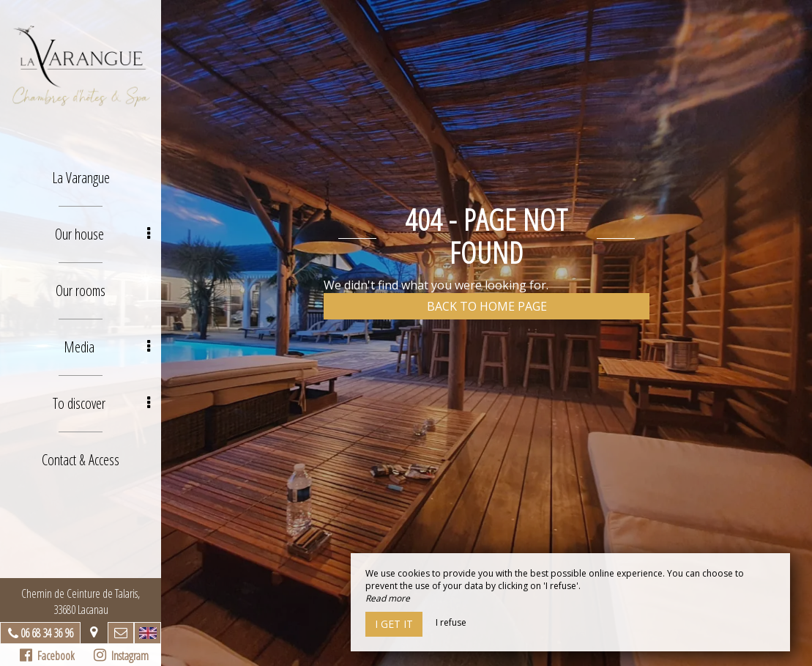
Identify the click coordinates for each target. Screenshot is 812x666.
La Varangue (81, 178)
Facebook (47, 656)
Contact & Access (81, 460)
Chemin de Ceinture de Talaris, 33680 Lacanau (81, 602)
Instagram (121, 656)
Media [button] (107, 347)
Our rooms (81, 291)
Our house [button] (103, 234)
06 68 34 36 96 (47, 633)
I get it (394, 624)
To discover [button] (101, 403)
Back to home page (487, 306)
